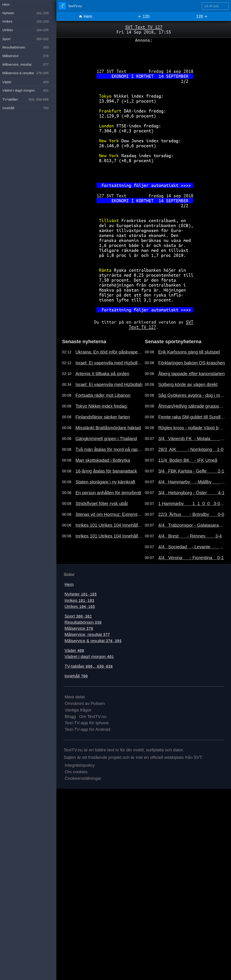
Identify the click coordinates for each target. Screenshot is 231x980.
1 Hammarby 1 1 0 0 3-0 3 (192, 504)
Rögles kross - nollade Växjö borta (192, 428)
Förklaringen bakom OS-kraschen (192, 363)
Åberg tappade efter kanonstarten (191, 374)
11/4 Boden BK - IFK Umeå (188, 460)
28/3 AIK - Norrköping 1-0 (191, 449)
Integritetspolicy (80, 765)
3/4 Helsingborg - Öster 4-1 (191, 493)
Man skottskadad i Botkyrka (103, 460)
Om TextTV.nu (93, 717)
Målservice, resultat (87, 634)
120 (144, 16)
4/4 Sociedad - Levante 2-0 (192, 547)
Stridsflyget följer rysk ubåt (102, 504)
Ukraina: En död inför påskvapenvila (109, 352)
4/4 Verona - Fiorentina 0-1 (191, 558)
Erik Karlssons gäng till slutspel (189, 352)
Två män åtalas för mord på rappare (109, 449)
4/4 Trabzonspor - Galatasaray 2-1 (192, 525)
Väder (74, 650)
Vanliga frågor (78, 710)
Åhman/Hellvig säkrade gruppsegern (192, 406)
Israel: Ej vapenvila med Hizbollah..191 (109, 363)
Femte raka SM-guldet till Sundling (192, 417)
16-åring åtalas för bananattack (106, 471)
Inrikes (79, 600)
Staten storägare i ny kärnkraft (105, 482)
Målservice (79, 628)
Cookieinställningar (83, 778)
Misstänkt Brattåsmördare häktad (108, 428)
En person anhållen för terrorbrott (108, 493)
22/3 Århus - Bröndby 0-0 (191, 514)
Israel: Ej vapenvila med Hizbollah (109, 384)
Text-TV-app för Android (88, 729)
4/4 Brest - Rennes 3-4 (190, 536)
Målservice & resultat (93, 641)
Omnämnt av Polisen (85, 703)
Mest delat (75, 697)
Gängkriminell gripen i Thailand (106, 439)
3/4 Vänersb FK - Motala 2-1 (192, 439)
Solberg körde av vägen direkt (188, 384)
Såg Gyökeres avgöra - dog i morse (192, 395)
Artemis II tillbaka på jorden (102, 374)
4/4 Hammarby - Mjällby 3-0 (192, 482)
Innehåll (76, 676)
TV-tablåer (89, 666)
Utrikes (80, 606)
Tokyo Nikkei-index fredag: (102, 406)
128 (202, 16)
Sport (78, 616)
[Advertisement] (144, 54)
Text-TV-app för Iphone (87, 723)
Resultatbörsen (83, 622)
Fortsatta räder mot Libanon (103, 395)
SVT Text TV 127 (144, 27)
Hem (85, 16)
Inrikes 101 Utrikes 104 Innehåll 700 (109, 525)
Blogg (70, 717)
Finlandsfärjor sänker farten (103, 417)
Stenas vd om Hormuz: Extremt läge (109, 514)
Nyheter (81, 594)
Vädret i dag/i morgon (89, 657)
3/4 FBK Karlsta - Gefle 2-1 (191, 471)
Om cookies (76, 772)
